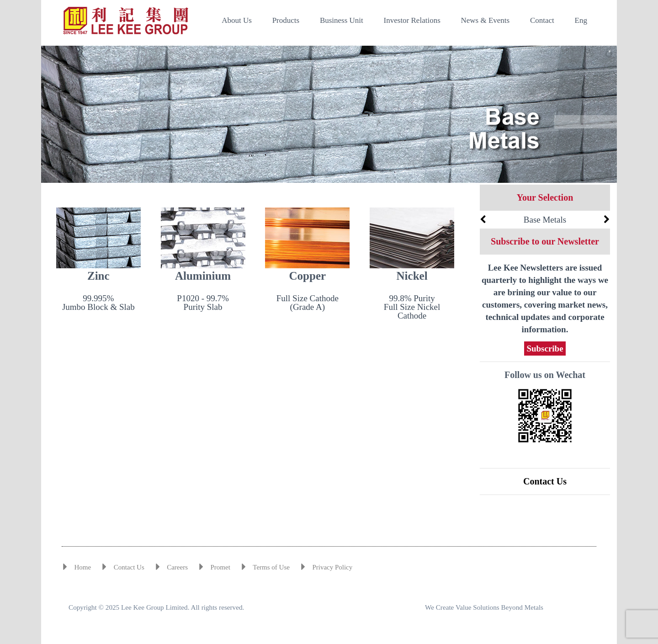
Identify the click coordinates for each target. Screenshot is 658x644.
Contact (542, 20)
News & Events (486, 20)
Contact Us (545, 481)
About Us (237, 20)
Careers (177, 567)
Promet (220, 567)
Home (83, 567)
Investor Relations (412, 20)
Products (286, 20)
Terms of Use (271, 567)
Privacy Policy (332, 567)
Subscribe (545, 349)
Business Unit (342, 20)
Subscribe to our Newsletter (545, 241)
